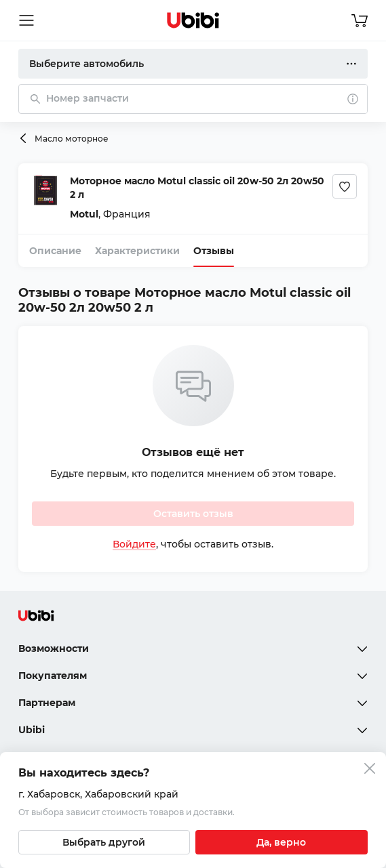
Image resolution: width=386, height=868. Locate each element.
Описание (55, 251)
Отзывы (214, 251)
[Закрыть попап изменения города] (370, 770)
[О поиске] (353, 99)
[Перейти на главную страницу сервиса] (193, 20)
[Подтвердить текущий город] (282, 842)
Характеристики (137, 251)
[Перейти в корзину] (360, 20)
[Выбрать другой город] (104, 842)
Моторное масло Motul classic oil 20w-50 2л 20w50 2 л (197, 188)
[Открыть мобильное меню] (26, 20)
